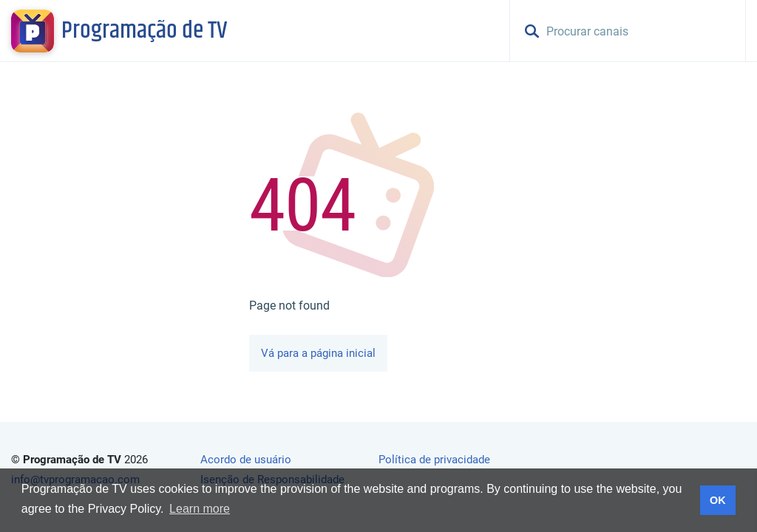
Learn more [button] (200, 509)
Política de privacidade (434, 460)
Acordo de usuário (246, 460)
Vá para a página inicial (318, 353)
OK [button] (718, 500)
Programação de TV (144, 31)
